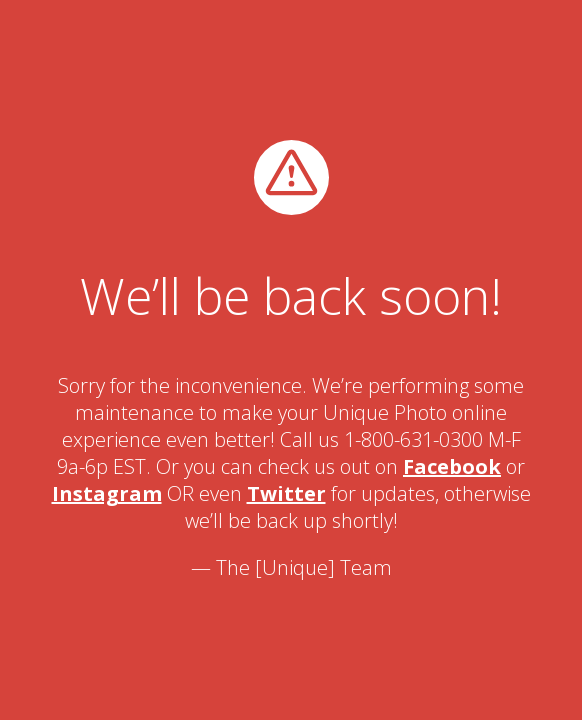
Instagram (107, 493)
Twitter (286, 493)
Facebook (452, 466)
